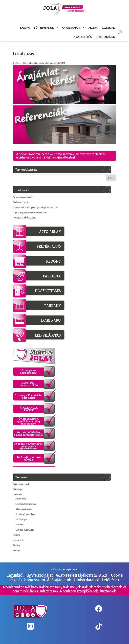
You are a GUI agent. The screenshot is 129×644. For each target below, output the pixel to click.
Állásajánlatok (59, 580)
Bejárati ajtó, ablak (21, 484)
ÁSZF (104, 575)
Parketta (17, 535)
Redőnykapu (21, 519)
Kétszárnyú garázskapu (26, 514)
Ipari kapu (20, 525)
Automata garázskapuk (23, 197)
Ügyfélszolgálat (40, 575)
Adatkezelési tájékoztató (76, 575)
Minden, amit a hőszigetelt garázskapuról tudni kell (35, 207)
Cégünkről (15, 575)
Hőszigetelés (18, 540)
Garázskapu (18, 495)
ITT (64, 63)
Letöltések (111, 580)
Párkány (16, 545)
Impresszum (35, 580)
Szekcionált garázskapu (26, 504)
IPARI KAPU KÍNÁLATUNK (24, 218)
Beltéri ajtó (18, 489)
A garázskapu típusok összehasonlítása (30, 213)
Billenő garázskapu (24, 509)
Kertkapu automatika (25, 530)
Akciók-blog (21, 499)
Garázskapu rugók (21, 202)
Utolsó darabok (87, 580)
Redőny (16, 551)
